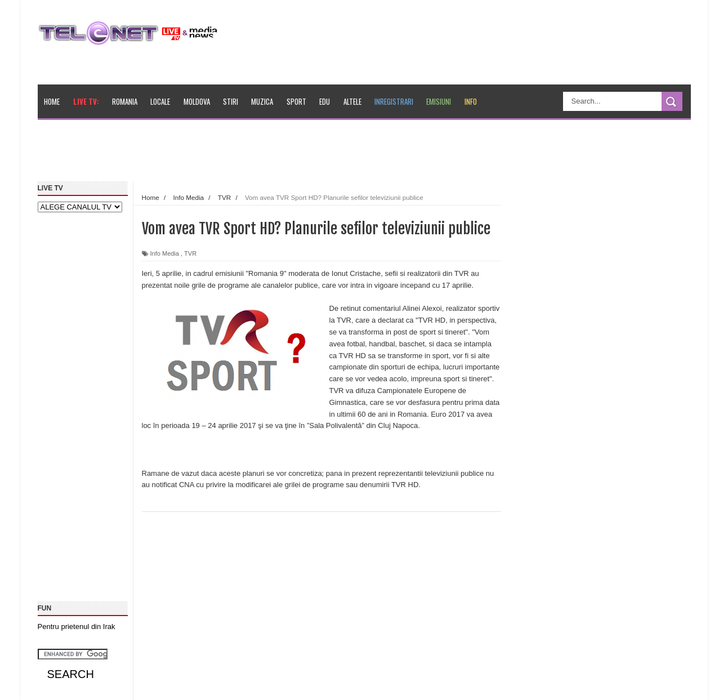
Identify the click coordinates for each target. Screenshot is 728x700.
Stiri (231, 101)
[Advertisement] (297, 154)
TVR (190, 253)
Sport (296, 101)
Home (52, 101)
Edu (325, 101)
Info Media (165, 253)
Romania (125, 101)
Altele (352, 101)
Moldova (197, 101)
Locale (160, 101)
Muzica (262, 101)
